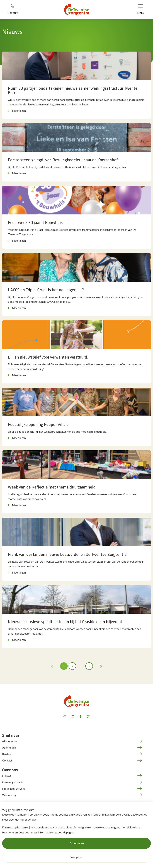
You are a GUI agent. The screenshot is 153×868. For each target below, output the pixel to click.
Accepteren (77, 843)
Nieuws (7, 776)
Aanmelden (9, 747)
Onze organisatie (13, 782)
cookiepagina (66, 832)
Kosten (7, 754)
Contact (7, 760)
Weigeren (76, 857)
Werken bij (9, 795)
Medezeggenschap (14, 788)
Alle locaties (10, 741)
